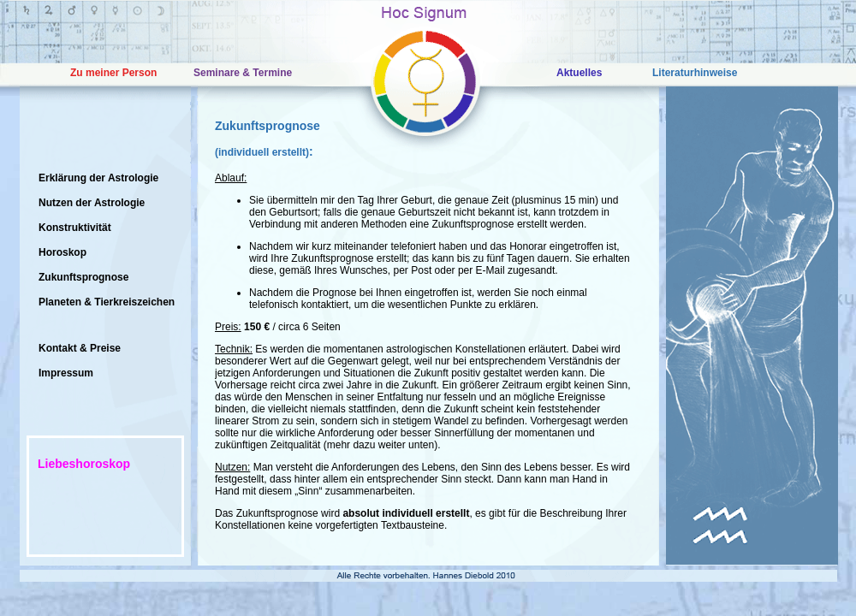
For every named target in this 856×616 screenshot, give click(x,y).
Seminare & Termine (243, 73)
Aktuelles (579, 73)
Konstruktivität (75, 228)
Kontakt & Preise (80, 348)
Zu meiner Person (113, 73)
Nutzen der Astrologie (92, 203)
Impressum (66, 373)
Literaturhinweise (695, 73)
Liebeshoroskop (84, 464)
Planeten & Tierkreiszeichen (107, 302)
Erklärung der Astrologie (98, 178)
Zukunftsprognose (83, 277)
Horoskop (62, 252)
